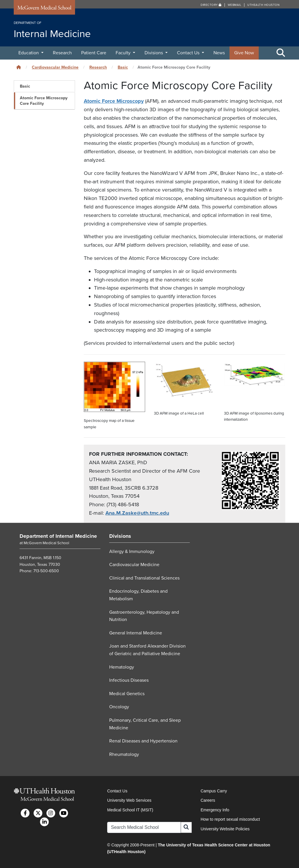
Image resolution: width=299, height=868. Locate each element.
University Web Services (129, 800)
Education (29, 53)
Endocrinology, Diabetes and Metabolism (138, 595)
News (219, 53)
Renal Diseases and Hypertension (143, 741)
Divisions (154, 53)
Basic (123, 67)
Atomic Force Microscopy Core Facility (44, 101)
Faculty (124, 53)
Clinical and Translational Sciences (144, 578)
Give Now (244, 53)
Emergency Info (215, 810)
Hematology (122, 667)
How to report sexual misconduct (230, 819)
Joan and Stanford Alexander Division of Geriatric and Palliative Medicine (147, 650)
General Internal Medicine (136, 633)
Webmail (235, 5)
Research (62, 53)
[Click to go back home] (19, 67)
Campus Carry (214, 791)
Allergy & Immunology (132, 551)
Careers (208, 800)
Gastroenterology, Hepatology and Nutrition (144, 616)
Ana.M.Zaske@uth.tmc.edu (137, 513)
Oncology (119, 707)
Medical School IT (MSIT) (130, 810)
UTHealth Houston (263, 5)
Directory (211, 5)
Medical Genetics (127, 694)
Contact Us (189, 53)
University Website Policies (225, 829)
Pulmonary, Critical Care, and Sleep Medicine (145, 724)
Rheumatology (124, 754)
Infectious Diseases (129, 680)
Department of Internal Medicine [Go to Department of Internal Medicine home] (58, 536)
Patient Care (94, 53)
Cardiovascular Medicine (55, 67)
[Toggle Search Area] (281, 53)
